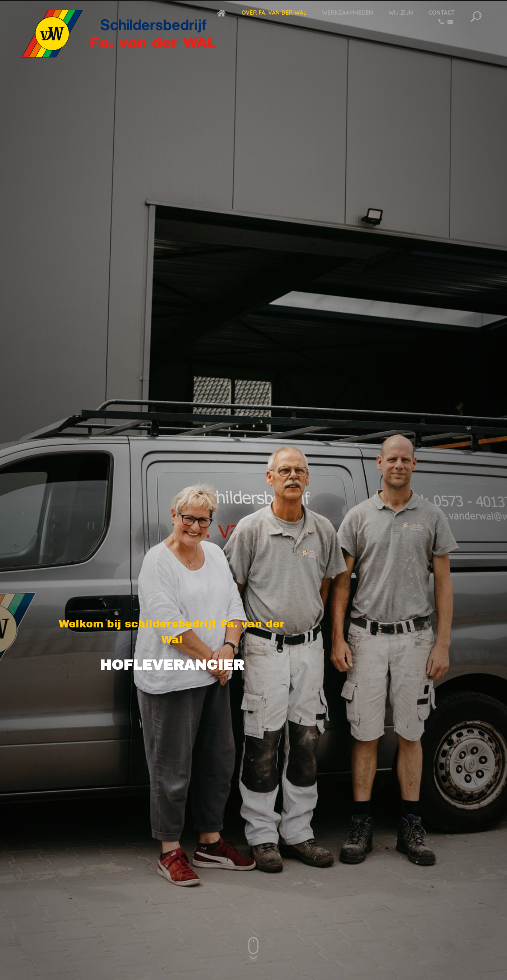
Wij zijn (401, 13)
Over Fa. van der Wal (274, 13)
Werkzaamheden (348, 13)
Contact (442, 13)
